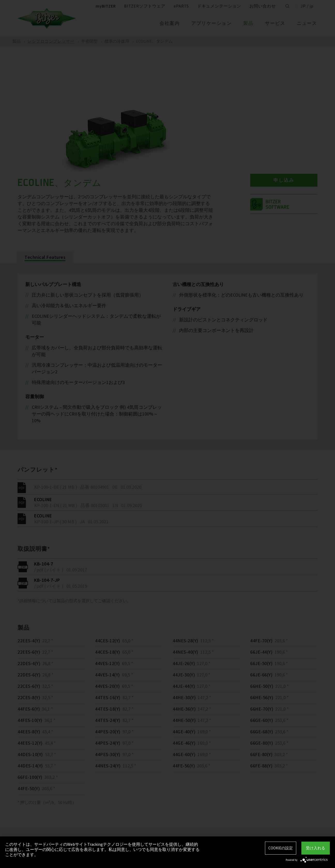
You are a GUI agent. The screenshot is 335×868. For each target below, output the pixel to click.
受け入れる (315, 848)
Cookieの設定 (281, 848)
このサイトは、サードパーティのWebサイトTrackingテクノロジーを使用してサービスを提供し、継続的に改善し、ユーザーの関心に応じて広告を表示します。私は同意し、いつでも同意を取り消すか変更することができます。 (102, 849)
